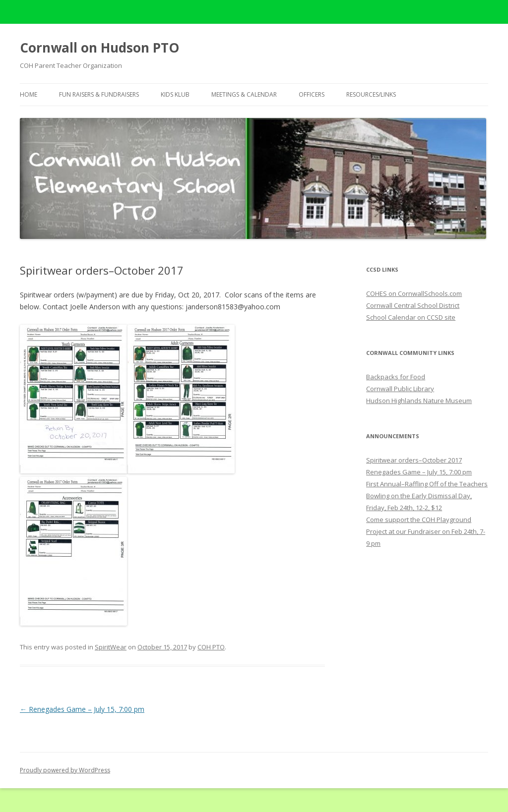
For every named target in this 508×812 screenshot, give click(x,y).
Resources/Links (371, 94)
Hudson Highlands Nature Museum (419, 401)
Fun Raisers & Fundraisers (99, 94)
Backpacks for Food (396, 377)
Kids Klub (175, 94)
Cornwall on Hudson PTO (99, 48)
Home (29, 94)
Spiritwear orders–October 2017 (414, 460)
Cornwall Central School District (413, 305)
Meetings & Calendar (244, 94)
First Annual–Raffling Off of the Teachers (427, 484)
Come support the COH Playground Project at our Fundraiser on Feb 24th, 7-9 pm (426, 531)
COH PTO (211, 647)
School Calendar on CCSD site (411, 317)
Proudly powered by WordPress (65, 770)
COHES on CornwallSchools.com (414, 293)
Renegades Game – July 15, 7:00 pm (82, 709)
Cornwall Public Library (400, 389)
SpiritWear (111, 647)
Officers (312, 94)
